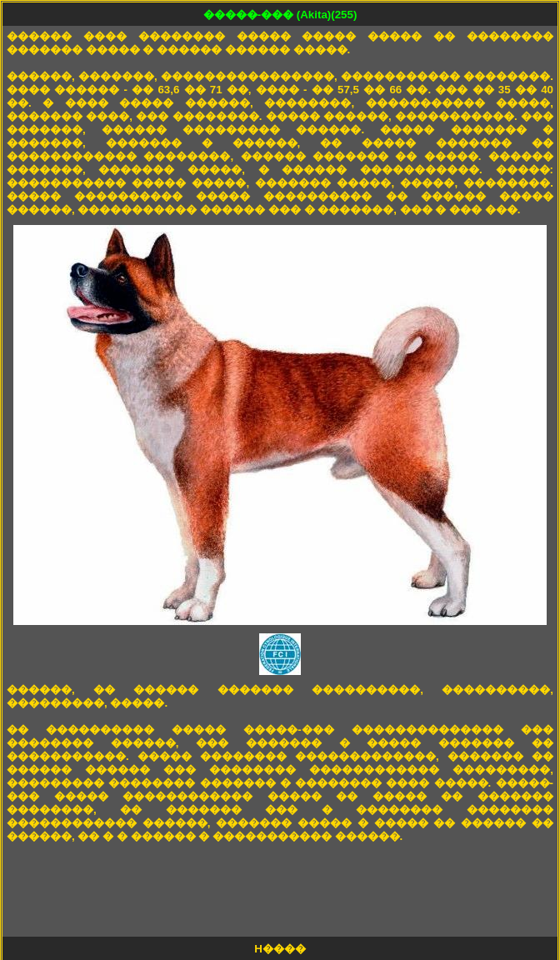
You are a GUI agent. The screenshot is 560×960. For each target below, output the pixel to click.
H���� (280, 949)
